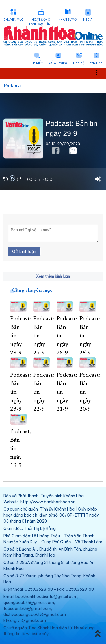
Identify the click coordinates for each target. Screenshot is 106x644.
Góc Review (58, 63)
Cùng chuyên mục (32, 291)
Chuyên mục (13, 20)
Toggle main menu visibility (99, 72)
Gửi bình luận (24, 251)
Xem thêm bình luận (53, 276)
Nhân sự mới (68, 20)
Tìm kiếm (37, 63)
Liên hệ (79, 63)
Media (88, 20)
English (96, 63)
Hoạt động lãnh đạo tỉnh (41, 22)
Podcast (12, 86)
